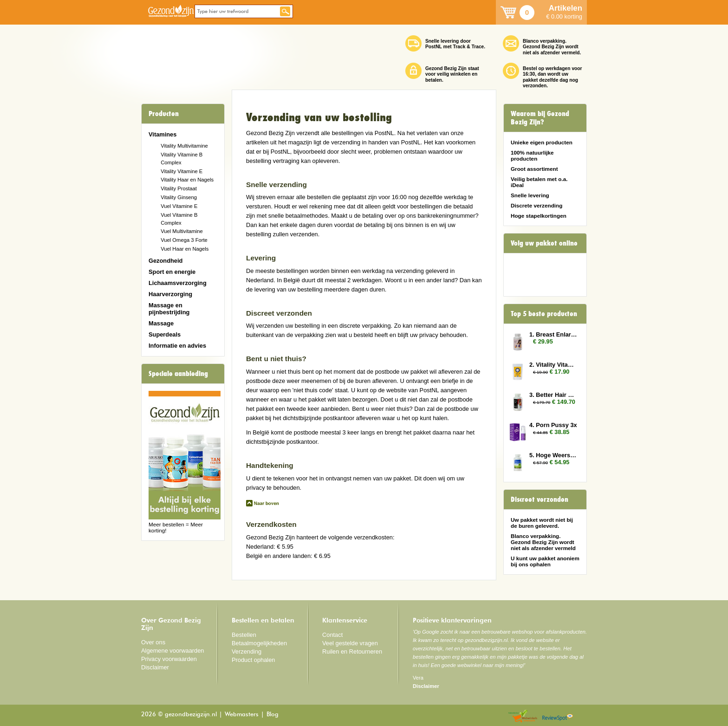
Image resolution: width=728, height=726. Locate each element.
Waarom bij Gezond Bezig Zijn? (540, 118)
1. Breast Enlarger (553, 334)
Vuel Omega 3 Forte (184, 240)
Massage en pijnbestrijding (169, 309)
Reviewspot (558, 716)
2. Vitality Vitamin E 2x (553, 365)
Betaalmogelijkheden (259, 643)
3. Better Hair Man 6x (553, 395)
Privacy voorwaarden (169, 659)
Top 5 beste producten (544, 314)
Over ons (153, 642)
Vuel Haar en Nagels (185, 249)
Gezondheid (166, 261)
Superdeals (165, 334)
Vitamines (162, 134)
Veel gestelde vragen (350, 643)
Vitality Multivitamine (184, 146)
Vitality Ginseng (179, 197)
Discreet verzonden (539, 499)
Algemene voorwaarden (173, 651)
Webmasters (242, 715)
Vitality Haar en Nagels (187, 180)
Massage (161, 323)
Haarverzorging (170, 294)
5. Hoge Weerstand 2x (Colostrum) (553, 455)
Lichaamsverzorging (178, 283)
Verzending (247, 651)
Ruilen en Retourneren (352, 651)
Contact (332, 635)
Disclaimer (155, 667)
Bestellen (244, 635)
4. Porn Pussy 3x (553, 425)
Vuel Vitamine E (179, 206)
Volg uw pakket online (544, 243)
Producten (164, 114)
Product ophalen (253, 660)
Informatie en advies (177, 346)
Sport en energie (172, 272)
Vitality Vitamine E (182, 171)
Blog (273, 715)
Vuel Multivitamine (182, 231)
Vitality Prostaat (179, 188)
